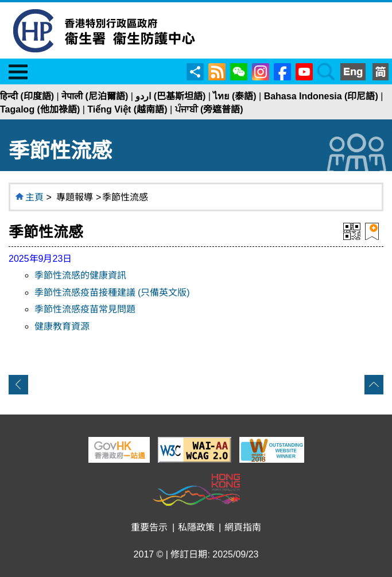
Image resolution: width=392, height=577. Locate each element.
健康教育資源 (62, 326)
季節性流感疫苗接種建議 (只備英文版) (112, 293)
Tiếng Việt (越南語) (127, 109)
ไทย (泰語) (234, 96)
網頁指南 (243, 527)
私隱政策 (196, 527)
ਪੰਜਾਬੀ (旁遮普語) (209, 109)
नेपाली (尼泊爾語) (95, 96)
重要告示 (149, 527)
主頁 (34, 197)
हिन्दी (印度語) (27, 96)
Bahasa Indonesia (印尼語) (321, 96)
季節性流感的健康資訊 (80, 275)
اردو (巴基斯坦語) (170, 96)
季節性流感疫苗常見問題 (85, 309)
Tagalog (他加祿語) (40, 109)
